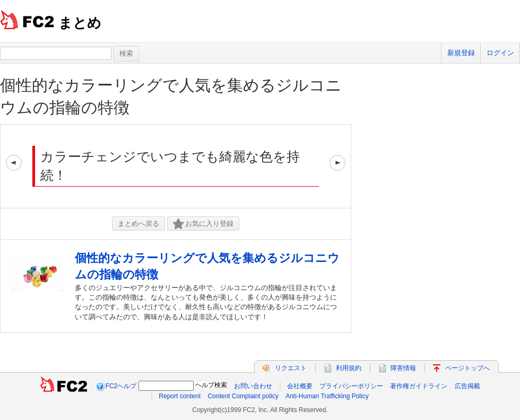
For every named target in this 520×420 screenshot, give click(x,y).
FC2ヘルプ (121, 386)
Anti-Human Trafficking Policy (327, 396)
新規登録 (461, 53)
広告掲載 (467, 386)
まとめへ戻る (138, 224)
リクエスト (291, 368)
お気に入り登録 (203, 224)
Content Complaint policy (243, 396)
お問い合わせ (253, 386)
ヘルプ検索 (211, 385)
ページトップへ (467, 368)
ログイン (500, 53)
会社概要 (300, 386)
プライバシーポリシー (351, 386)
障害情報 (403, 368)
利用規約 (349, 368)
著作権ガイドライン (419, 386)
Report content (180, 396)
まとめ (80, 23)
